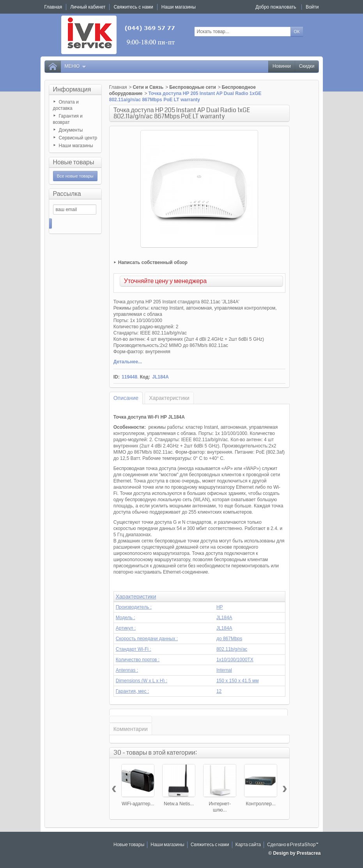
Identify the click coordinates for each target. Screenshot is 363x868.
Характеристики (169, 398)
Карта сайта (248, 845)
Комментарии (131, 729)
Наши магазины (76, 146)
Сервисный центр (78, 138)
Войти (312, 7)
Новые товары (74, 162)
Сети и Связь (148, 87)
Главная (118, 87)
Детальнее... (128, 362)
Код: (145, 377)
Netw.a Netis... (179, 804)
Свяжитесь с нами (210, 845)
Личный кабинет (88, 7)
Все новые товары (75, 176)
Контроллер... (261, 804)
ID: (117, 377)
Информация (72, 89)
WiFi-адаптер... (138, 804)
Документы (71, 130)
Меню (76, 66)
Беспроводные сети (193, 87)
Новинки (282, 66)
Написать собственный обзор (153, 262)
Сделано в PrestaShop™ (293, 845)
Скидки (307, 66)
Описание (126, 398)
